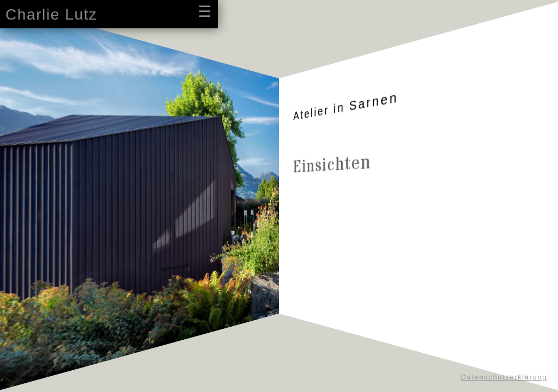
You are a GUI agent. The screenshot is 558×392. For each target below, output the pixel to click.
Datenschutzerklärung (504, 377)
